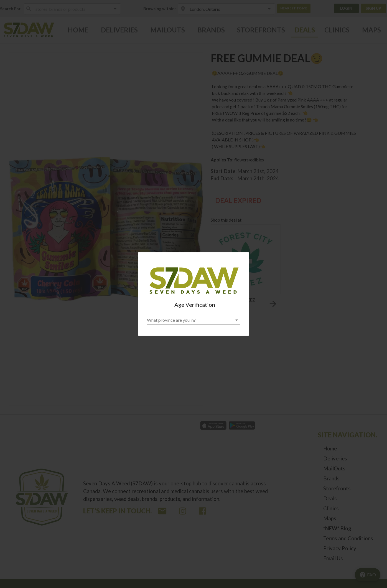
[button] (193, 320)
